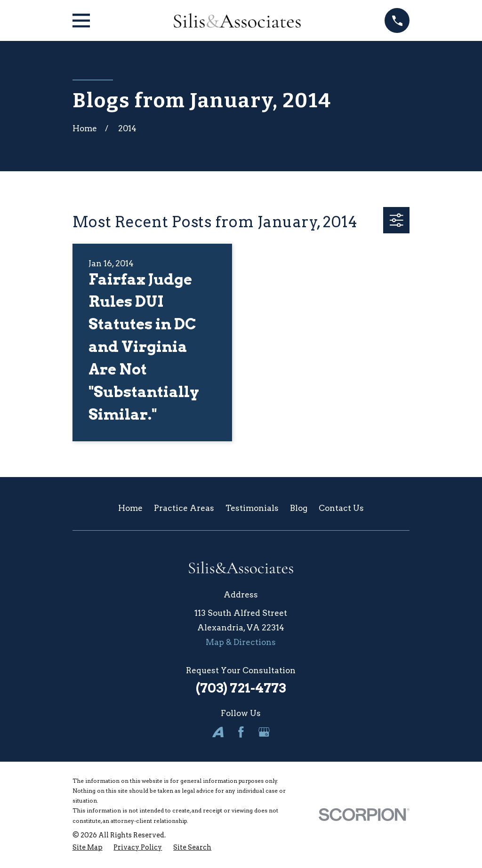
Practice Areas (184, 508)
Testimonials (252, 508)
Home (130, 508)
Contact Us (341, 508)
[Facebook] (241, 732)
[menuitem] (88, 848)
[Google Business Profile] (264, 732)
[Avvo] (218, 732)
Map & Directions (241, 642)
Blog (299, 508)
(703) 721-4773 (241, 688)
